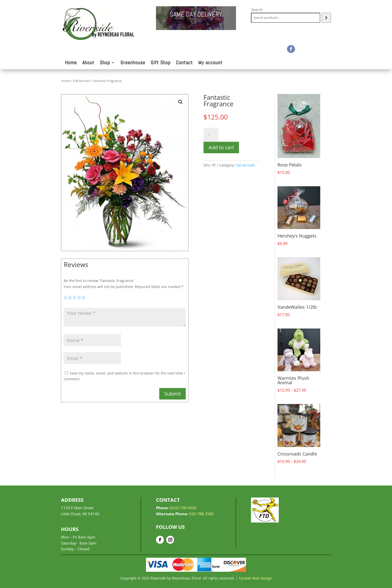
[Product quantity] (211, 135)
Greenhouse (133, 63)
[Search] (326, 18)
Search (257, 10)
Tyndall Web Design (255, 578)
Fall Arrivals (81, 81)
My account (210, 63)
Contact (184, 63)
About (88, 63)
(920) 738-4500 (183, 508)
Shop (105, 63)
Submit (172, 394)
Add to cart (221, 147)
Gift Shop (161, 63)
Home (71, 63)
